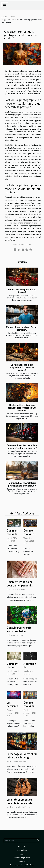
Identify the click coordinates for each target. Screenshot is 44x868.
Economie (22, 846)
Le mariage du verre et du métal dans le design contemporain (22, 758)
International (22, 850)
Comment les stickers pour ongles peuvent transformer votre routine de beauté (19, 587)
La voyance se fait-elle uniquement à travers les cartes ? (22, 367)
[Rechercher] (22, 841)
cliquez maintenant (12, 121)
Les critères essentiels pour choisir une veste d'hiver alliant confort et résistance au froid (21, 805)
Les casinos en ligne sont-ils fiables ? (22, 291)
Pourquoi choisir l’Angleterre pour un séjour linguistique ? (22, 484)
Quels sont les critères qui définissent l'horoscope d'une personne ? (22, 408)
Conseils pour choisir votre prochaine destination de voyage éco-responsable (20, 633)
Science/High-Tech (22, 858)
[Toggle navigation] (5, 5)
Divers (12, 17)
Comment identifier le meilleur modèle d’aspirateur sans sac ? (22, 447)
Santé (22, 854)
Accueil (4, 17)
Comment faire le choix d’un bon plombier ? (22, 328)
